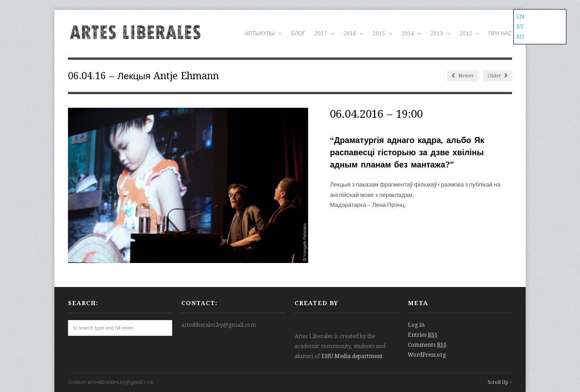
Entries (423, 335)
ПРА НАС (500, 33)
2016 (353, 33)
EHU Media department (352, 356)
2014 (411, 33)
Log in (416, 325)
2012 (469, 33)
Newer (463, 76)
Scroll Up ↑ (500, 382)
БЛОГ (299, 33)
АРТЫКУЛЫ (263, 33)
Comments (427, 345)
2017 (324, 33)
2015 (382, 33)
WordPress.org (427, 355)
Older (498, 76)
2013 (440, 33)
